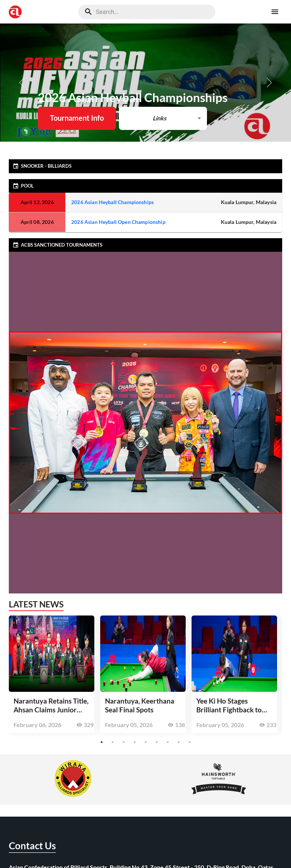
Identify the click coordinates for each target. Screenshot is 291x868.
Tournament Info (77, 118)
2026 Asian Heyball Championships (112, 202)
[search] (147, 12)
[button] (163, 118)
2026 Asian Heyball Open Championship (118, 222)
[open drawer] (275, 12)
